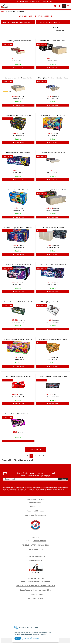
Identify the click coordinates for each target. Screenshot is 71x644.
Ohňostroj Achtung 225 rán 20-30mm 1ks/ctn (53, 190)
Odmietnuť (36, 638)
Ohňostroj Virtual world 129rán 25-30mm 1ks (53, 265)
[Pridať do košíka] (18, 68)
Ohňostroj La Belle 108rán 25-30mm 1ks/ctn (18, 414)
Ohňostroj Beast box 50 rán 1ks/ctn (53, 227)
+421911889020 (37, 1)
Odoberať (63, 479)
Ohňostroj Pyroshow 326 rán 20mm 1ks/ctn (18, 78)
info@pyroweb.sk (24, 1)
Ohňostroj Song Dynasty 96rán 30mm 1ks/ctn (53, 339)
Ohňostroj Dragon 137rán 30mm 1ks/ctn (53, 302)
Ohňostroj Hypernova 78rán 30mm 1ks (18, 153)
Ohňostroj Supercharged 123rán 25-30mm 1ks (18, 339)
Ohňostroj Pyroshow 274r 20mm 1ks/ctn (18, 41)
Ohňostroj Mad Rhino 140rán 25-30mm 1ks (18, 265)
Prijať (18, 638)
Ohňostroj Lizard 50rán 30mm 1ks (18, 190)
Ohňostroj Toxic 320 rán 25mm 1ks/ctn (53, 153)
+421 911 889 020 (39, 541)
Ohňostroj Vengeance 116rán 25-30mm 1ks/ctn (18, 302)
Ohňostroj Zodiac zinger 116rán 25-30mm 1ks (18, 227)
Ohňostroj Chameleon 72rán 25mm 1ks (53, 115)
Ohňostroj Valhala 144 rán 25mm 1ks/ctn (53, 41)
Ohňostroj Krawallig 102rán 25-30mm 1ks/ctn (53, 377)
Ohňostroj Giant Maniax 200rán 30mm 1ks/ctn (18, 377)
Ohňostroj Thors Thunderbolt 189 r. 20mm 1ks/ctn (53, 78)
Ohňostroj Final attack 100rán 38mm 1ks (18, 115)
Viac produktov (36, 449)
